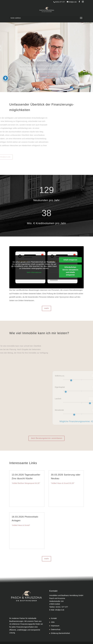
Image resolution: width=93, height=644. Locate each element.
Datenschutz (56, 629)
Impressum (55, 626)
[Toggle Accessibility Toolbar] (5, 72)
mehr (47, 308)
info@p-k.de (60, 610)
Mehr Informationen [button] (34, 272)
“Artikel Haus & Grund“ (21, 525)
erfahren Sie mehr (46, 76)
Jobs (53, 622)
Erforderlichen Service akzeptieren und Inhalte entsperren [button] (70, 271)
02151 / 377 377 (62, 607)
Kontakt (54, 618)
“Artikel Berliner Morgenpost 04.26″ (26, 483)
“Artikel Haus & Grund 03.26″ (63, 483)
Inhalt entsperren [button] (70, 260)
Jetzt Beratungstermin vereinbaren (46, 438)
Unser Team (47, 61)
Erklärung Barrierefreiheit (60, 633)
